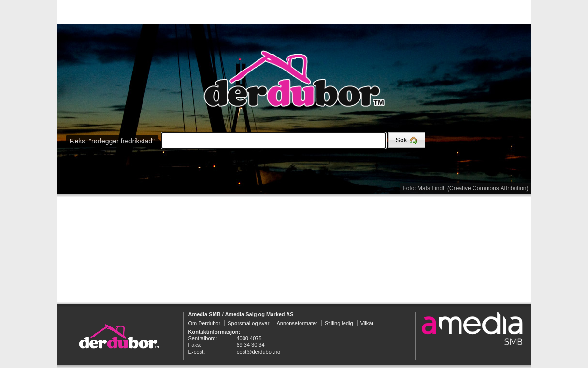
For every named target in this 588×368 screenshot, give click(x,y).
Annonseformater (297, 323)
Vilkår (367, 323)
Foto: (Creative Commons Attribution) (465, 188)
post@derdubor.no (259, 352)
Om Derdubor (205, 323)
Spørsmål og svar (248, 323)
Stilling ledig (339, 323)
